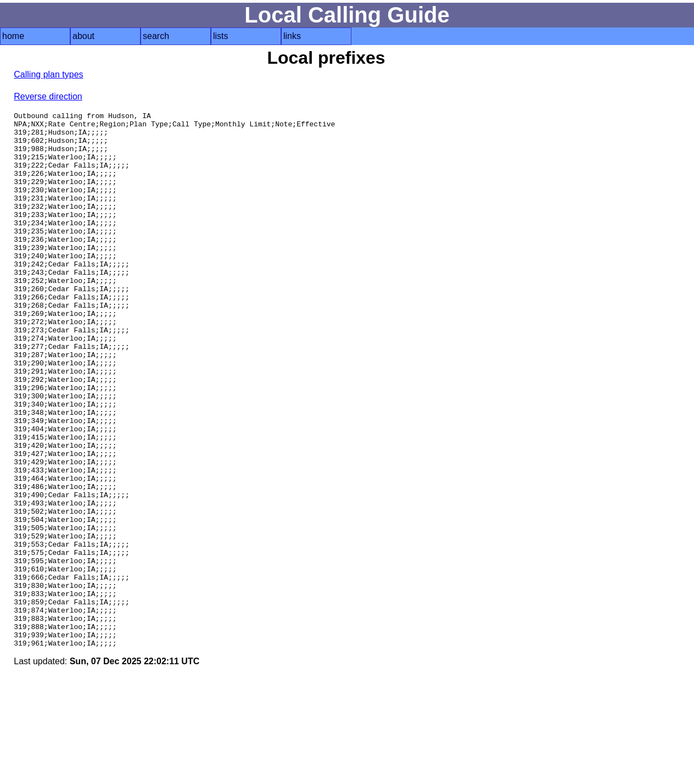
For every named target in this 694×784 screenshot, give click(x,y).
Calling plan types (48, 74)
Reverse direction (48, 96)
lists (221, 36)
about (83, 36)
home (13, 36)
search (156, 36)
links (292, 36)
